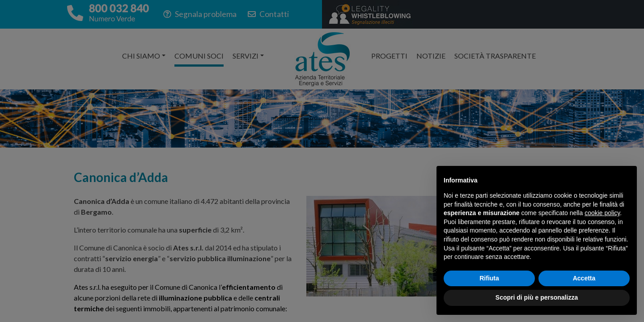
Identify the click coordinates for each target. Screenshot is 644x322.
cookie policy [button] (602, 213)
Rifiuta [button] (489, 278)
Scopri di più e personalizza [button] (537, 297)
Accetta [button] (584, 278)
